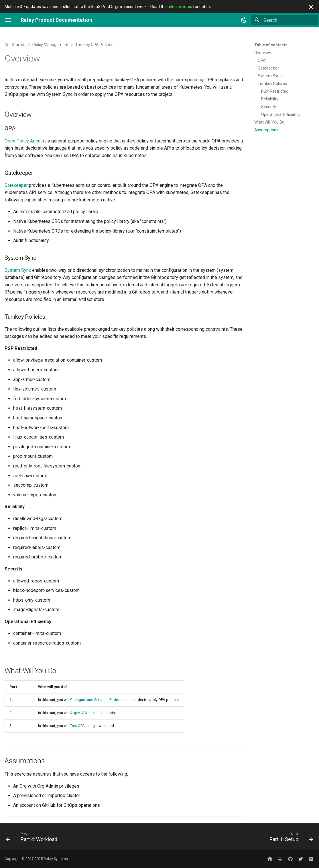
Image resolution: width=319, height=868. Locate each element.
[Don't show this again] (311, 7)
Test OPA (77, 726)
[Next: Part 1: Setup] (290, 838)
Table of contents (271, 45)
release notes (180, 7)
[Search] (284, 20)
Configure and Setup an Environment (100, 700)
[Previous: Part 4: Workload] (33, 838)
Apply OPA (79, 713)
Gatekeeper (16, 185)
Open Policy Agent (23, 141)
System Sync (18, 270)
